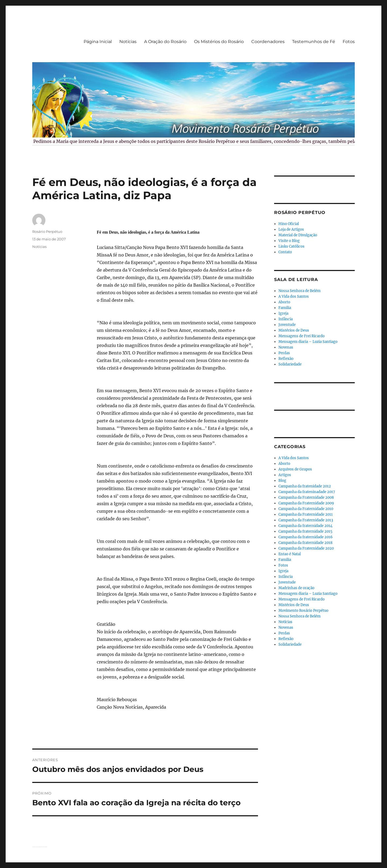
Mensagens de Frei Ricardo (302, 336)
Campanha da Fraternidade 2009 (306, 503)
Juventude (287, 325)
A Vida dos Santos (294, 296)
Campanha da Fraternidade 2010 (306, 509)
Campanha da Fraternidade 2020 (306, 548)
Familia (285, 308)
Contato (285, 252)
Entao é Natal (290, 554)
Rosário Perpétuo (47, 231)
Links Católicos (291, 246)
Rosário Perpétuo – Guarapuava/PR (35, 847)
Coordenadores (268, 42)
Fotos (349, 42)
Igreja (283, 313)
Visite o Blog (289, 241)
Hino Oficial (289, 224)
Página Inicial (98, 42)
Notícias (128, 42)
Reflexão (286, 359)
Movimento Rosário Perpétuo (303, 611)
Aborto (284, 302)
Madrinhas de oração (296, 588)
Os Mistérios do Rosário (219, 42)
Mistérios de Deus (294, 330)
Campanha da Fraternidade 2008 (306, 498)
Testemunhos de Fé (314, 42)
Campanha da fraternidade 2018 (305, 543)
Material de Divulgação (298, 235)
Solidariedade (290, 364)
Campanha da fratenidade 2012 (305, 486)
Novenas (286, 347)
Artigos (285, 475)
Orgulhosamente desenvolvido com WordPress (43, 847)
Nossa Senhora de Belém (300, 291)
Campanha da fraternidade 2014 (305, 526)
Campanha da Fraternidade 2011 (306, 514)
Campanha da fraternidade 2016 (306, 537)
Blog (282, 481)
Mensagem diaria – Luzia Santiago (308, 342)
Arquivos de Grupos (295, 469)
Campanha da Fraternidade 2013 (306, 520)
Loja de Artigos (291, 229)
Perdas (284, 353)
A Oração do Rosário (165, 42)
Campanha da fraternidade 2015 (305, 531)
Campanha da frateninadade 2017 (307, 492)
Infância (286, 319)
